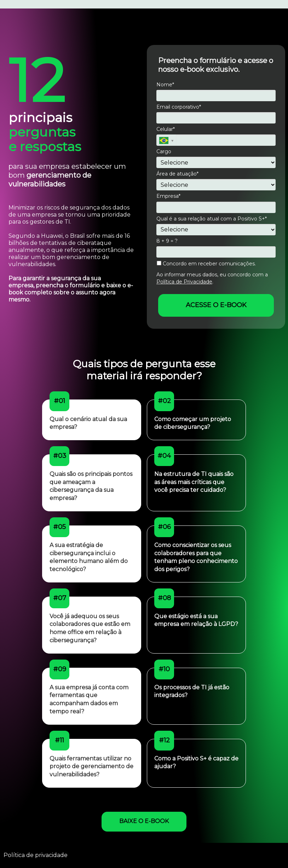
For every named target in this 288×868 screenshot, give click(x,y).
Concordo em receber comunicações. (206, 264)
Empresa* (168, 196)
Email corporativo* (179, 107)
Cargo (164, 152)
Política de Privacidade (184, 282)
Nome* (165, 85)
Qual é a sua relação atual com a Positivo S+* (212, 219)
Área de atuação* (177, 174)
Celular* (166, 129)
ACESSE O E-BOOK (216, 305)
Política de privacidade (36, 855)
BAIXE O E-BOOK (144, 821)
